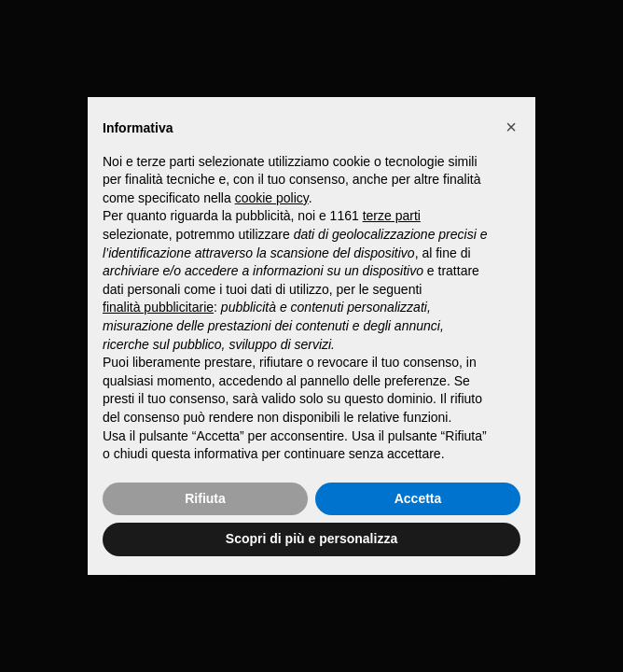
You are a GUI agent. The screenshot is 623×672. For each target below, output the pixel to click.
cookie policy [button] (272, 198)
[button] (511, 127)
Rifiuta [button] (205, 498)
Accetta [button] (418, 498)
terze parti (392, 216)
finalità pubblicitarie (158, 307)
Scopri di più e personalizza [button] (311, 539)
